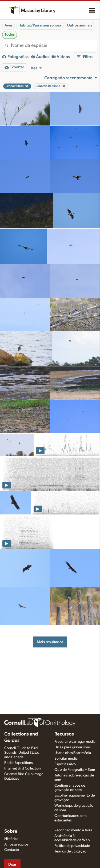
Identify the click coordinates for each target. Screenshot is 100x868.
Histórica (11, 839)
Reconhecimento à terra (73, 830)
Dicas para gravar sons (73, 747)
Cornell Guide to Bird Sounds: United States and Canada (22, 753)
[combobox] (54, 46)
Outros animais (79, 25)
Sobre (11, 831)
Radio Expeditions (19, 763)
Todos (10, 35)
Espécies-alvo (65, 764)
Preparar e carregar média (75, 742)
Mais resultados (50, 642)
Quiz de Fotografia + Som (75, 770)
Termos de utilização (70, 851)
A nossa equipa (16, 844)
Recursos (64, 734)
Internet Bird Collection (23, 768)
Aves (9, 25)
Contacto (12, 850)
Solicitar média (66, 759)
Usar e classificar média (73, 753)
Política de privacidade (72, 846)
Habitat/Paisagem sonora (40, 25)
